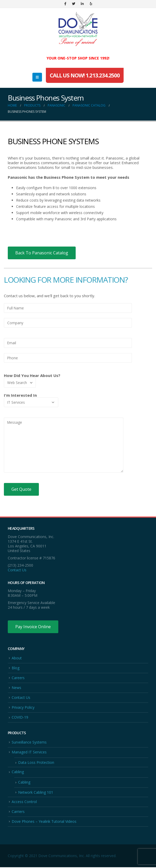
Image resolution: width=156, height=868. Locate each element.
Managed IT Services (29, 752)
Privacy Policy (23, 708)
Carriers (18, 812)
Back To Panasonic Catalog (42, 253)
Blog (16, 668)
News (16, 688)
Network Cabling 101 (36, 793)
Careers (18, 678)
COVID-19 (20, 717)
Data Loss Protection (36, 763)
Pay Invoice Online (33, 627)
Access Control (24, 802)
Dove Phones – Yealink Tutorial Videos (44, 822)
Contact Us (17, 570)
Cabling (18, 772)
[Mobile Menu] (37, 77)
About (17, 658)
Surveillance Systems (29, 742)
